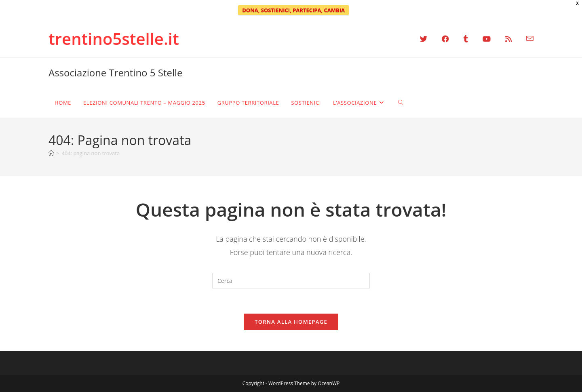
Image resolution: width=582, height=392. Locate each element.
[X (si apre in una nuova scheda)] (424, 39)
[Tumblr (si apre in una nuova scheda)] (466, 39)
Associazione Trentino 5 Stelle (116, 73)
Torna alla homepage (291, 322)
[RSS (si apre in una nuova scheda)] (508, 39)
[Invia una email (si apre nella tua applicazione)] (526, 39)
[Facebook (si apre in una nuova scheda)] (445, 39)
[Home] (51, 153)
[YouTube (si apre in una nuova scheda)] (487, 39)
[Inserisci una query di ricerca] (291, 281)
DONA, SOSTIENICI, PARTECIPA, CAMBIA (293, 10)
